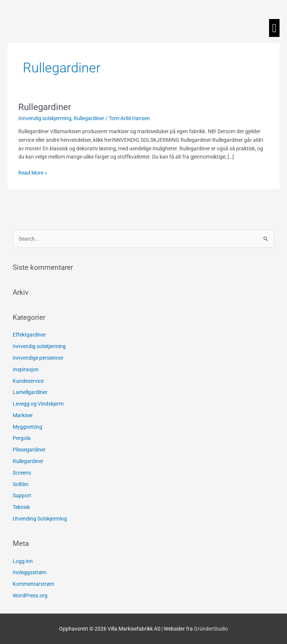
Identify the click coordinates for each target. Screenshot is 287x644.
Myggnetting (27, 427)
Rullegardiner (45, 107)
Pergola (22, 438)
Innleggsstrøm (30, 572)
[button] (274, 28)
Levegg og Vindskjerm (38, 404)
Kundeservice (28, 381)
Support (22, 495)
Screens (22, 473)
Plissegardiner (29, 450)
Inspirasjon (26, 369)
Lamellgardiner (30, 392)
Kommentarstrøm (33, 584)
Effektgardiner (29, 335)
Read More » (33, 172)
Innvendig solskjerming (45, 118)
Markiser (23, 415)
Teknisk (21, 507)
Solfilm (21, 484)
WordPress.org (30, 595)
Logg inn (23, 561)
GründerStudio (211, 629)
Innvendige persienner (38, 358)
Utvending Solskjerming (40, 519)
